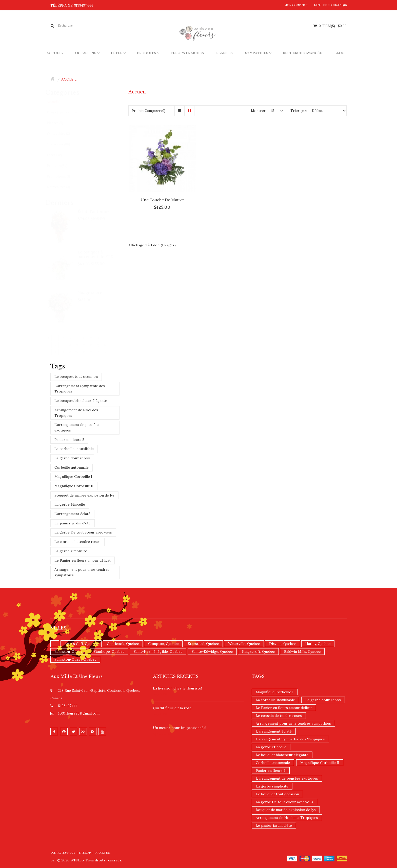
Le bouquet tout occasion (76, 377)
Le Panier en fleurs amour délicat (83, 560)
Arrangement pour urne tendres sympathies (82, 572)
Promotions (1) (63, 176)
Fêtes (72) (59, 155)
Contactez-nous (63, 853)
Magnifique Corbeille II (74, 486)
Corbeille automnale (72, 467)
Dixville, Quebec (283, 644)
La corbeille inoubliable (74, 449)
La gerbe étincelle (70, 504)
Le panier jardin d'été (73, 523)
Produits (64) (62, 166)
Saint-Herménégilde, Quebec (158, 652)
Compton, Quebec (163, 644)
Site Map (85, 853)
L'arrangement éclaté (72, 514)
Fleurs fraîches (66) (66, 112)
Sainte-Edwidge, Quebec (212, 652)
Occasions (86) (63, 144)
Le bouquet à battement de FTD (101, 254)
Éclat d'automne (98, 211)
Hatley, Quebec (318, 644)
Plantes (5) (59, 123)
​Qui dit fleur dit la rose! (173, 708)
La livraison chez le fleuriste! (177, 688)
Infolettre (103, 853)
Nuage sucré (95, 292)
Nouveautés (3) (63, 187)
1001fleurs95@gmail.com (79, 713)
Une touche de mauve (162, 200)
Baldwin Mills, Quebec (302, 652)
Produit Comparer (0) (148, 111)
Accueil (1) (59, 102)
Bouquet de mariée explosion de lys (84, 495)
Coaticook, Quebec (123, 644)
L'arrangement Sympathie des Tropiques (80, 389)
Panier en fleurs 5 (69, 440)
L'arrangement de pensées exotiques (77, 427)
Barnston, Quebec (69, 652)
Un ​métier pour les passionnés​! (180, 728)
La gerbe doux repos (72, 458)
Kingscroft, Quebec (258, 652)
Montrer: (259, 111)
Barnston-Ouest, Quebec (75, 659)
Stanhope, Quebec (109, 652)
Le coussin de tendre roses (77, 542)
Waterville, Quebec (244, 644)
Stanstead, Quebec (203, 644)
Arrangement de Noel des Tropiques (76, 413)
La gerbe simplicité (71, 551)
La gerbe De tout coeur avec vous (83, 532)
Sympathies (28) (64, 134)
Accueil (69, 79)
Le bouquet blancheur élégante (81, 401)
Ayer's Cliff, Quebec (81, 644)
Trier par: (299, 111)
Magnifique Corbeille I (73, 477)
